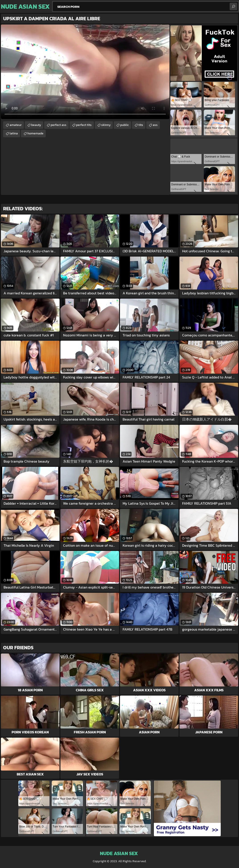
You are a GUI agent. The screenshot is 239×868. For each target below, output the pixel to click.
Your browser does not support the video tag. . (85, 72)
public (125, 125)
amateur (16, 125)
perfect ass (59, 125)
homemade (35, 133)
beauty (36, 125)
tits (141, 125)
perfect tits (84, 125)
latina (14, 133)
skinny (106, 125)
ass (155, 125)
